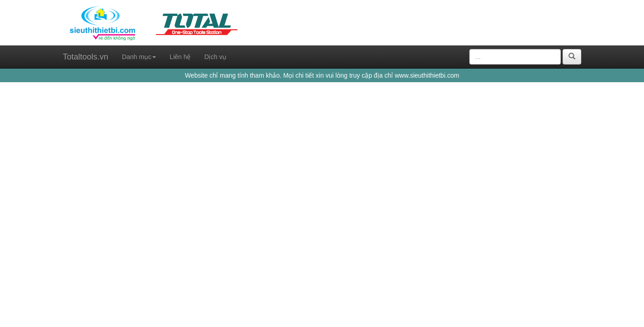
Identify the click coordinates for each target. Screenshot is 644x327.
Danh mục (139, 57)
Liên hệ (180, 57)
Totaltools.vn (86, 57)
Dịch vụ (215, 57)
